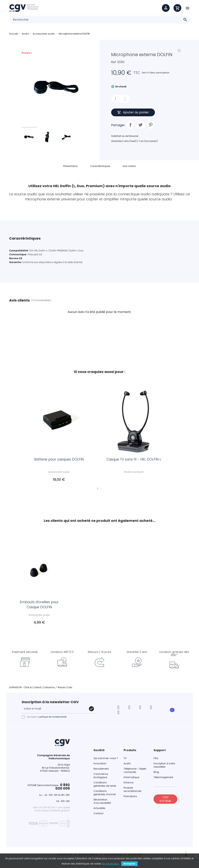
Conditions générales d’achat (105, 795)
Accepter (129, 864)
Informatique (131, 780)
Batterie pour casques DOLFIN (61, 461)
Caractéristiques (100, 166)
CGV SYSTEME (165, 801)
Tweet (141, 125)
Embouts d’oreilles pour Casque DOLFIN (39, 605)
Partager (130, 125)
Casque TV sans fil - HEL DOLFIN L (136, 461)
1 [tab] (98, 491)
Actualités (99, 810)
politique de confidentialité (53, 719)
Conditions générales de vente (105, 786)
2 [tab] (101, 491)
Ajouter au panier (133, 112)
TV (125, 761)
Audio (127, 766)
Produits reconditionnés (133, 792)
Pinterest (151, 125)
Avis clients (129, 166)
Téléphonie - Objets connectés (135, 773)
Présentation (70, 166)
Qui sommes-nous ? (106, 761)
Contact (98, 816)
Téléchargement (163, 780)
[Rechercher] (99, 20)
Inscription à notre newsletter (164, 767)
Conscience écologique (101, 778)
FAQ (156, 761)
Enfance (128, 785)
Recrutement (101, 771)
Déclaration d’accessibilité (102, 804)
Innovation (100, 766)
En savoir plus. (111, 864)
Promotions (130, 799)
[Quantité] (117, 99)
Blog (156, 774)
